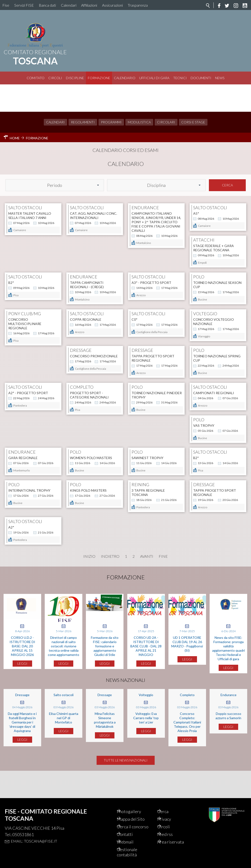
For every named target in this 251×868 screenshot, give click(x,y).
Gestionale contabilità (133, 852)
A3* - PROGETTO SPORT (213, 235)
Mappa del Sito (137, 819)
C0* (196, 285)
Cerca (227, 158)
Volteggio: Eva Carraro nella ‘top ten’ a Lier (146, 741)
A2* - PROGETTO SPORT (28, 384)
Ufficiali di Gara (154, 78)
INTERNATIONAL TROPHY (91, 483)
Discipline (75, 78)
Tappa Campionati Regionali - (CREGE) (148, 238)
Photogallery (135, 811)
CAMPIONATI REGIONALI (214, 384)
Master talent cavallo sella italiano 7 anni (30, 188)
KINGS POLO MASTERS (150, 483)
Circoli (55, 78)
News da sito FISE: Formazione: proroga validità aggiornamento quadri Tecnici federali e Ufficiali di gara (229, 671)
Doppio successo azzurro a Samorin (228, 739)
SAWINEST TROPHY (209, 434)
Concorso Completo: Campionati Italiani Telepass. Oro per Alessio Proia (187, 745)
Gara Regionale (85, 434)
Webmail (131, 842)
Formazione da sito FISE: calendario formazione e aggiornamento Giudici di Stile (105, 669)
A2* (73, 533)
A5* (196, 186)
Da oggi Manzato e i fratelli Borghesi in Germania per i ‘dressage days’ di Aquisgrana (22, 745)
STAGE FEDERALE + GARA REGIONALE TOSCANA (29, 238)
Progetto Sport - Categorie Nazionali (89, 386)
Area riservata (177, 842)
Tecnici (180, 78)
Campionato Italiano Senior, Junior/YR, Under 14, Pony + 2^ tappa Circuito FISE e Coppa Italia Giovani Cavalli (156, 194)
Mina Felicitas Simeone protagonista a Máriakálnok (105, 743)
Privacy (170, 819)
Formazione (99, 78)
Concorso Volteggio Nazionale (29, 337)
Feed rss (171, 834)
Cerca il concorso (139, 827)
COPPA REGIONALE (147, 285)
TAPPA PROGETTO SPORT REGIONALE (153, 337)
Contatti (131, 834)
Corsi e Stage (193, 95)
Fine (163, 580)
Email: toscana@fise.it (34, 841)
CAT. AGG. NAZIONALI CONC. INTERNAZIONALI (94, 188)
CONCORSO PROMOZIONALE (94, 335)
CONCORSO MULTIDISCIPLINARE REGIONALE (86, 289)
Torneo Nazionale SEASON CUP (32, 287)
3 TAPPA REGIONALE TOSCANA (210, 486)
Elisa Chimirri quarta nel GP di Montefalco (64, 741)
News (220, 78)
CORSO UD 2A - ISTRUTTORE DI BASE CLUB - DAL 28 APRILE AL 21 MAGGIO (146, 669)
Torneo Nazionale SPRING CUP (217, 337)
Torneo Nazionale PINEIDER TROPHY (157, 386)
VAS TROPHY (19, 434)
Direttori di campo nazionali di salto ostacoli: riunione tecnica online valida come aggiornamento (64, 669)
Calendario (125, 78)
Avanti (147, 580)
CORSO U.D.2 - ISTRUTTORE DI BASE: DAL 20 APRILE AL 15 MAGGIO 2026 (22, 669)
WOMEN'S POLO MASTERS (153, 434)
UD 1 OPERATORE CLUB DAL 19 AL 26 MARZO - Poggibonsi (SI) (187, 667)
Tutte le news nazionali (126, 788)
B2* (73, 235)
